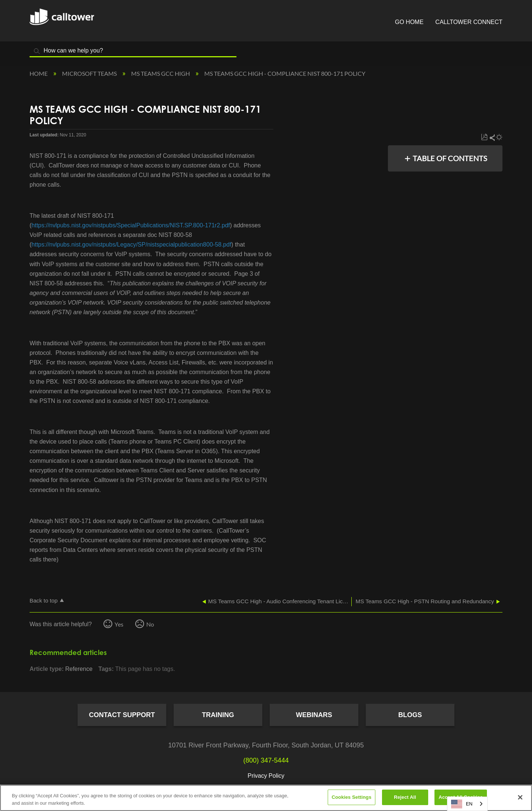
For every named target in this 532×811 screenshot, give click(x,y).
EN (462, 804)
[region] (266, 798)
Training (218, 715)
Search (37, 51)
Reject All (405, 797)
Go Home (409, 22)
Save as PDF (484, 137)
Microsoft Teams (90, 73)
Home (39, 73)
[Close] (520, 797)
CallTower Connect (469, 22)
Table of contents (450, 158)
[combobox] (467, 804)
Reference (79, 669)
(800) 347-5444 (266, 760)
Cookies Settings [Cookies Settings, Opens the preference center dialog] (352, 797)
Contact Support (122, 715)
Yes (119, 624)
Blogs (410, 715)
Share (492, 137)
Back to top (44, 600)
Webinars (314, 715)
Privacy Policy (266, 776)
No (150, 624)
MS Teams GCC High (161, 73)
